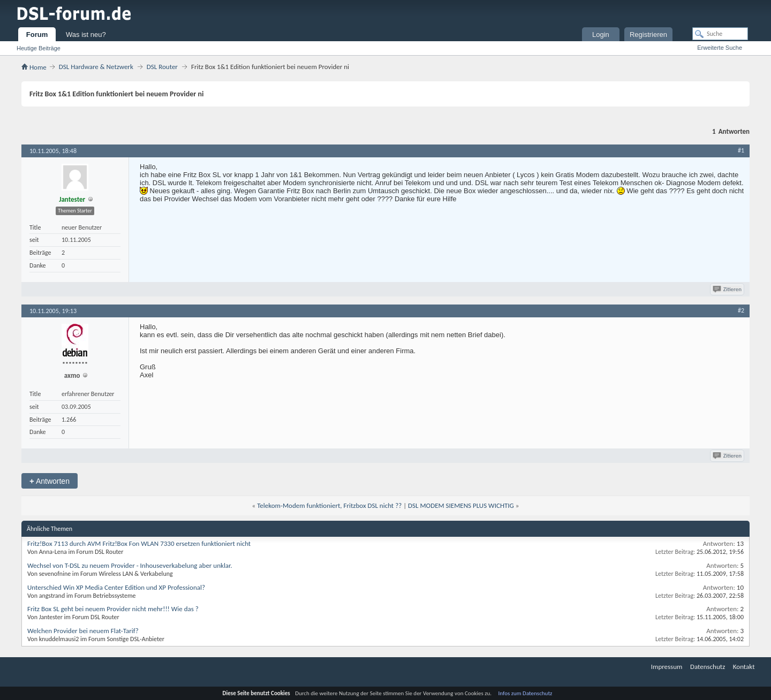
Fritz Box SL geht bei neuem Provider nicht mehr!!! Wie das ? (113, 609)
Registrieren (648, 35)
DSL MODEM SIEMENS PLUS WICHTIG (461, 505)
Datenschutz (708, 667)
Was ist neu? (86, 35)
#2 (741, 310)
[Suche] (720, 34)
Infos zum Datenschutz (526, 693)
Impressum (667, 667)
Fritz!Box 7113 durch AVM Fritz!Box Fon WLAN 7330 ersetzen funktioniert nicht (139, 543)
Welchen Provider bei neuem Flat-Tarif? (83, 631)
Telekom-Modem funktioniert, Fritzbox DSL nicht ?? (329, 505)
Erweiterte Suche (720, 48)
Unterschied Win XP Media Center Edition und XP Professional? (116, 587)
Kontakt (744, 667)
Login (601, 35)
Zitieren (728, 289)
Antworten (50, 481)
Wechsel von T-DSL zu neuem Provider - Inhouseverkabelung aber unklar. (130, 565)
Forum (37, 35)
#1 (741, 150)
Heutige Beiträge (39, 48)
